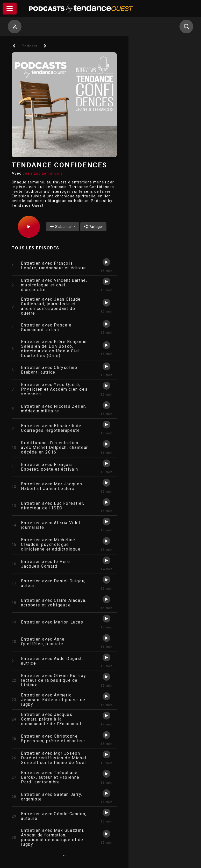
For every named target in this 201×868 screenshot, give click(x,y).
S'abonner (61, 227)
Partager (93, 227)
